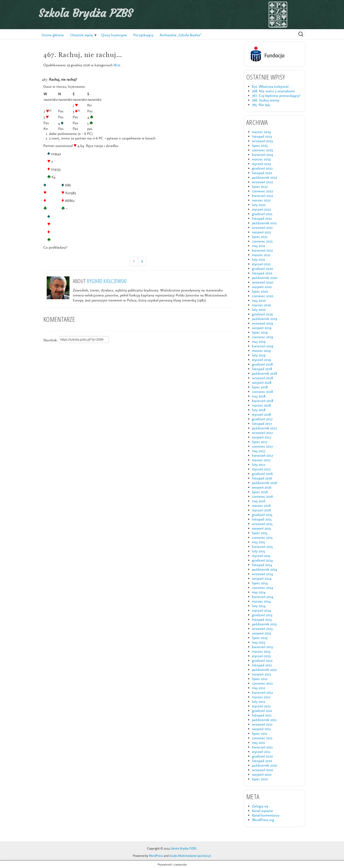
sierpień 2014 (262, 578)
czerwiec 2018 (262, 392)
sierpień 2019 (262, 328)
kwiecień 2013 (262, 647)
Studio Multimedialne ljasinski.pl (190, 856)
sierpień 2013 (261, 633)
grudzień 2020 (263, 269)
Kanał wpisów (262, 811)
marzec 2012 (261, 697)
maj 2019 (259, 341)
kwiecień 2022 (263, 196)
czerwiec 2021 (262, 241)
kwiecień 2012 (262, 692)
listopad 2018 (262, 369)
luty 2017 (259, 465)
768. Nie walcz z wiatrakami (273, 91)
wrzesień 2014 (262, 574)
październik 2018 (264, 373)
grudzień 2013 (262, 615)
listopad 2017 (262, 424)
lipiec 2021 (260, 237)
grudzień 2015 (262, 515)
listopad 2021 (262, 218)
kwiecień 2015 (262, 547)
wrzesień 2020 (263, 282)
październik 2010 (265, 765)
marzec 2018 (261, 405)
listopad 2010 (262, 761)
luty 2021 (259, 259)
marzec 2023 (261, 159)
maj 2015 (258, 542)
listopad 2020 (262, 273)
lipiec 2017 (260, 442)
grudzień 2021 (262, 214)
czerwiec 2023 (262, 150)
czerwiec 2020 (263, 296)
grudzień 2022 (262, 168)
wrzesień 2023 (262, 141)
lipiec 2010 (260, 779)
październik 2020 (265, 278)
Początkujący (143, 35)
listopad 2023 (262, 136)
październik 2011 (264, 720)
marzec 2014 (261, 601)
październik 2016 (264, 483)
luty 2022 (259, 205)
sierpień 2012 (262, 674)
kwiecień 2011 (262, 747)
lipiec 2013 (260, 638)
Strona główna (53, 35)
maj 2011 (258, 743)
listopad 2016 (262, 478)
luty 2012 (259, 702)
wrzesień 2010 (263, 770)
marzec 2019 (261, 351)
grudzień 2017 (262, 419)
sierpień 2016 (262, 487)
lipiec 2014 (260, 583)
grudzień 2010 (262, 756)
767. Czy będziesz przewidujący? (276, 96)
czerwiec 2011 (262, 738)
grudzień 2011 (262, 711)
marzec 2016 (261, 506)
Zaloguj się (260, 806)
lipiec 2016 (260, 492)
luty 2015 (258, 551)
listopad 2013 (262, 619)
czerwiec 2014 (262, 588)
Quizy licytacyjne (114, 35)
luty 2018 (259, 410)
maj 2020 (259, 300)
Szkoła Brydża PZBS (86, 13)
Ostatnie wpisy (82, 35)
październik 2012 (264, 670)
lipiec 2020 (260, 291)
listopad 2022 (262, 173)
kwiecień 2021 (262, 250)
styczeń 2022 (261, 209)
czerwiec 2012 (262, 683)
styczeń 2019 (261, 360)
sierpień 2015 (261, 528)
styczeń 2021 (261, 264)
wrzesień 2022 (262, 182)
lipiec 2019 (260, 332)
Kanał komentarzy (266, 815)
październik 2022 (264, 177)
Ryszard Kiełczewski (107, 281)
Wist (117, 65)
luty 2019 (259, 355)
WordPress (156, 856)
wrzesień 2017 (262, 433)
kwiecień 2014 (263, 597)
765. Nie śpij (261, 105)
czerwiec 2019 (262, 337)
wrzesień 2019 (262, 323)
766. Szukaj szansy (266, 100)
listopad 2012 (262, 665)
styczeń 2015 (261, 556)
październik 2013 (264, 624)
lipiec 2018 (260, 387)
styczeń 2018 (261, 414)
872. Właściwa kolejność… (272, 86)
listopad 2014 (262, 565)
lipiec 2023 (260, 146)
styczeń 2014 (261, 610)
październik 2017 (264, 428)
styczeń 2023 (261, 164)
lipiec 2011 (260, 733)
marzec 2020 (262, 305)
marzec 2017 (261, 460)
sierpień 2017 (262, 437)
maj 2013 (258, 642)
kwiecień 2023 (262, 155)
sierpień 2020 (262, 287)
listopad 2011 (262, 715)
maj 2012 (259, 688)
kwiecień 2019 (263, 346)
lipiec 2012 (260, 679)
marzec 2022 (261, 200)
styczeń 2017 (261, 469)
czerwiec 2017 (262, 446)
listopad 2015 (262, 519)
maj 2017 (259, 451)
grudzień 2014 (262, 560)
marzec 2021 (261, 255)
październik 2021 (264, 223)
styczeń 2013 (261, 656)
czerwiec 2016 (262, 496)
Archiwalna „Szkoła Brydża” (181, 35)
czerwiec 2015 (262, 537)
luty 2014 (259, 606)
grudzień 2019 (262, 314)
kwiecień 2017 (262, 455)
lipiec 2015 (260, 533)
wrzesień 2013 (262, 629)
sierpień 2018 (262, 382)
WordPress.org (263, 820)
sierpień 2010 (262, 774)
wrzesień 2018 (262, 378)
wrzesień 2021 (262, 228)
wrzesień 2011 (262, 724)
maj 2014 (259, 592)
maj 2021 (259, 246)
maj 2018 (259, 396)
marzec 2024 (261, 132)
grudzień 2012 (262, 661)
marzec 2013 (261, 651)
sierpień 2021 (262, 232)
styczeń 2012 (261, 706)
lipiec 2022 (260, 187)
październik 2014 (264, 569)
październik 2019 (264, 319)
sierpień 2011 (261, 729)
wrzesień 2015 (262, 524)
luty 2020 (259, 310)
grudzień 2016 (262, 474)
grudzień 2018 (262, 364)
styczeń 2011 (261, 752)
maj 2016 (259, 501)
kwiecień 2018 (263, 401)
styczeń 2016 (261, 510)
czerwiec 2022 (262, 191)
